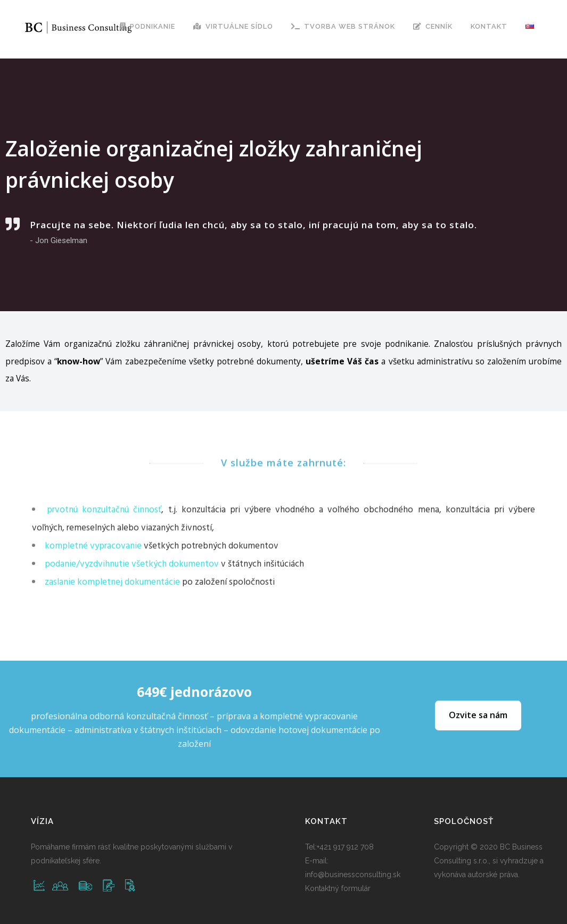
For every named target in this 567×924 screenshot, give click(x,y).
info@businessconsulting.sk (353, 875)
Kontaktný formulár (338, 888)
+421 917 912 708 (345, 847)
